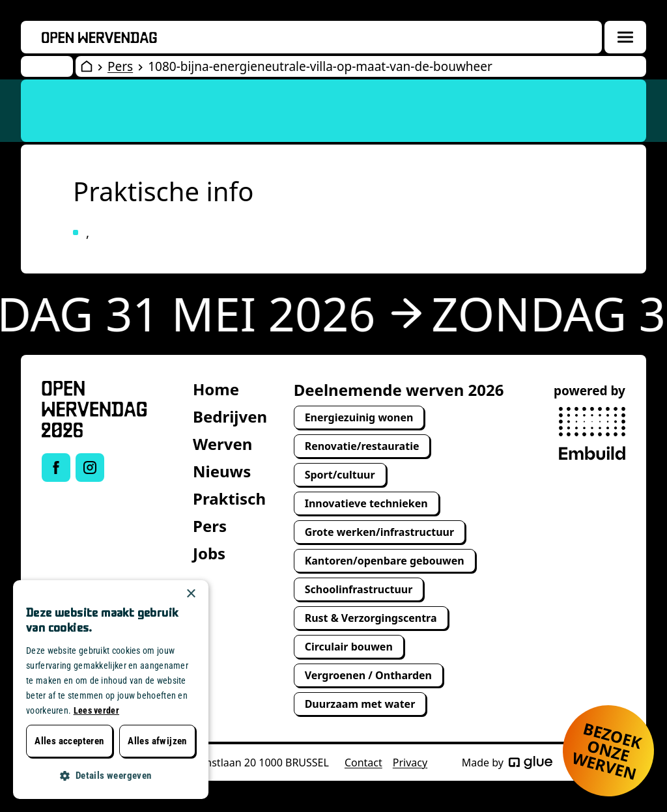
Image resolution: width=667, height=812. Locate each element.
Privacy (410, 763)
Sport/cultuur (340, 475)
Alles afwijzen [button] (157, 741)
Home (216, 389)
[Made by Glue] (531, 763)
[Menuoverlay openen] (625, 37)
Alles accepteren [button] (69, 741)
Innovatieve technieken (366, 503)
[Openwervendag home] (99, 37)
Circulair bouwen (349, 647)
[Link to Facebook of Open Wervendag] (56, 468)
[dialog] (111, 690)
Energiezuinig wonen (359, 417)
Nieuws (222, 471)
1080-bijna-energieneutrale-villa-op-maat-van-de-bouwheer (320, 66)
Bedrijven (230, 416)
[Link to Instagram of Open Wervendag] (90, 468)
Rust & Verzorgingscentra (371, 618)
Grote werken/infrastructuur (379, 532)
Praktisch (229, 498)
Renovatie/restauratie (362, 446)
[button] (111, 776)
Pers (120, 66)
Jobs (209, 553)
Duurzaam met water (360, 704)
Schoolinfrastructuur (359, 589)
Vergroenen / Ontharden (368, 675)
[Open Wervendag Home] (87, 66)
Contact (363, 763)
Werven (222, 444)
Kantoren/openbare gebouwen (385, 561)
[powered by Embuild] (592, 434)
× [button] (191, 594)
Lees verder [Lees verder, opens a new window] (96, 710)
